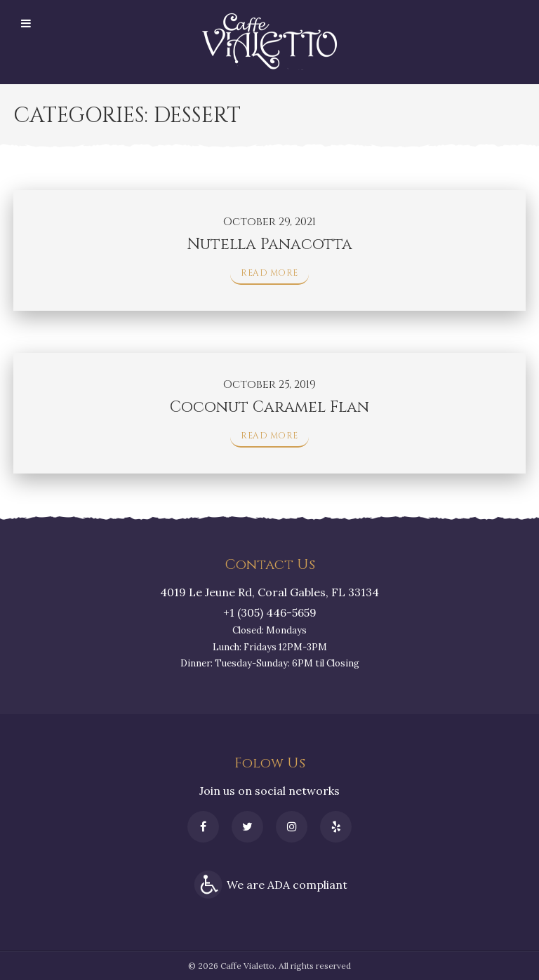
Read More (269, 273)
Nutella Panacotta (269, 244)
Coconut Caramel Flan (269, 407)
